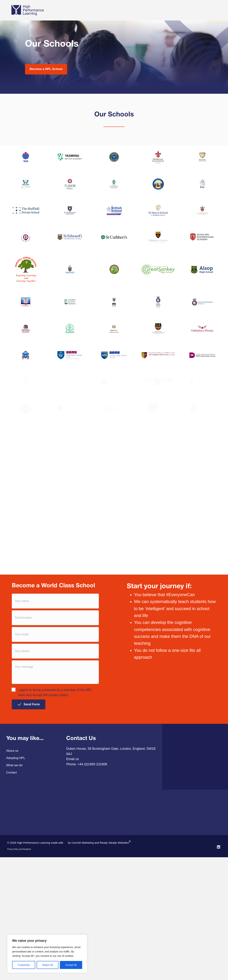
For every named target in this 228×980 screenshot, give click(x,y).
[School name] (55, 710)
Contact (66, 19)
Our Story (126, 10)
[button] (29, 796)
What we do (65, 10)
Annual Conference (196, 10)
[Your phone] (55, 743)
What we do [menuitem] (14, 857)
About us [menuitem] (12, 843)
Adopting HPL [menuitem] (16, 850)
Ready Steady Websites (115, 934)
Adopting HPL (86, 10)
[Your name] (55, 693)
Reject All (48, 965)
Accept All (71, 965)
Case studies (148, 10)
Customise (24, 965)
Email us (72, 851)
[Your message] (55, 764)
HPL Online (171, 10)
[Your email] (55, 726)
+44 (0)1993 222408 (92, 856)
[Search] (214, 14)
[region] (47, 954)
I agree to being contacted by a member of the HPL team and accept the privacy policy (52, 784)
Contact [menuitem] (12, 864)
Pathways (109, 10)
